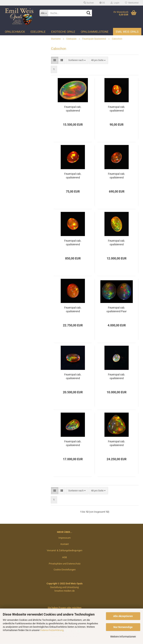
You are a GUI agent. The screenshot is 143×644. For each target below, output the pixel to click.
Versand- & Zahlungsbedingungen (65, 550)
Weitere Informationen (123, 637)
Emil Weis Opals (127, 32)
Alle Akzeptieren (123, 616)
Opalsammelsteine (95, 32)
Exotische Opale (63, 32)
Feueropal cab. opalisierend (73, 109)
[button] (102, 3)
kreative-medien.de (65, 591)
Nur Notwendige (123, 627)
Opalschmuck (15, 32)
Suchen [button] (89, 3)
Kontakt (65, 544)
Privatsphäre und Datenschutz (65, 564)
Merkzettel (132, 3)
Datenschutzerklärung (52, 630)
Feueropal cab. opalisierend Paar (117, 309)
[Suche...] (44, 13)
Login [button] (115, 3)
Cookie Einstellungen (65, 570)
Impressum (65, 538)
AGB (65, 557)
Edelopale (38, 32)
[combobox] (77, 60)
